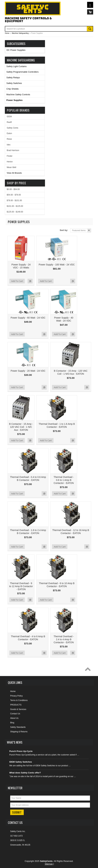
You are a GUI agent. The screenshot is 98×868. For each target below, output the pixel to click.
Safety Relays (13, 78)
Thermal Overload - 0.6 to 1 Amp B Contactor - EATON (64, 480)
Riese (9, 139)
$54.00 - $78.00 (14, 195)
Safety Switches (14, 83)
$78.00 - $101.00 (14, 200)
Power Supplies (14, 100)
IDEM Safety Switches (21, 762)
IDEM (9, 117)
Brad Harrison (13, 150)
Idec (9, 145)
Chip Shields (12, 89)
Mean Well (11, 167)
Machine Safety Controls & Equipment (28, 20)
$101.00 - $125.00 (15, 206)
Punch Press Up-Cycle (21, 751)
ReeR (9, 122)
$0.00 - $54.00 (13, 189)
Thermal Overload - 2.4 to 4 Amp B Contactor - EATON (64, 639)
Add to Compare (30, 281)
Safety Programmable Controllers (22, 72)
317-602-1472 (16, 836)
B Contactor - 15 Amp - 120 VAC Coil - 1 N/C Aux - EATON (21, 427)
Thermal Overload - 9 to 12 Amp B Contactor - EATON (21, 586)
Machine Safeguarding (21, 60)
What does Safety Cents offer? (25, 773)
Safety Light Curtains (16, 66)
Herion (10, 162)
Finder (10, 156)
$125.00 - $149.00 (15, 212)
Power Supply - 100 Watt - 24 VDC (57, 265)
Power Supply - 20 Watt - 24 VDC (28, 371)
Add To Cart (17, 281)
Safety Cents (12, 128)
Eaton (9, 133)
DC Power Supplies (16, 50)
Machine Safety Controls (18, 94)
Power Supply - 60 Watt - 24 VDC (28, 318)
